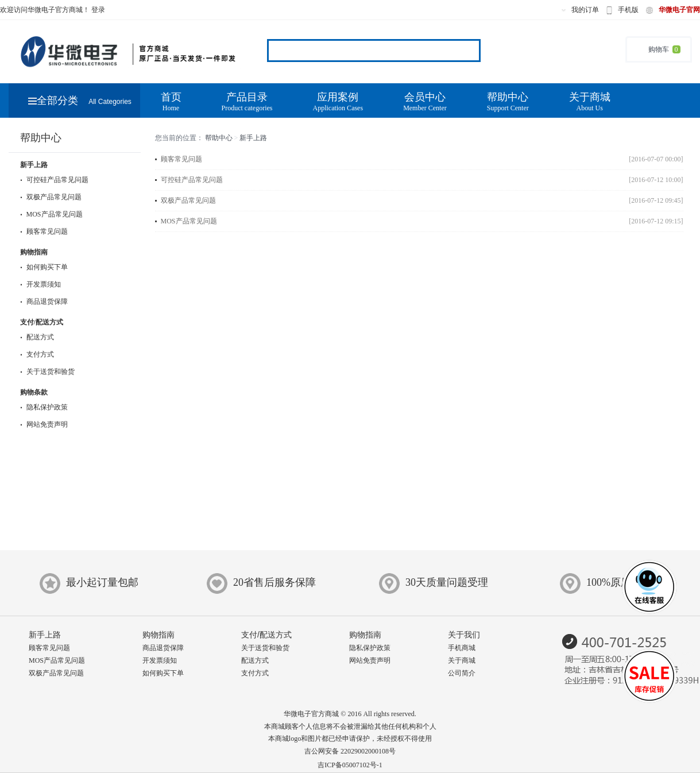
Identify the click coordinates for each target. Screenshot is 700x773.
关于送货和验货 (47, 372)
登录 (98, 10)
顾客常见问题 (44, 231)
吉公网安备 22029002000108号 (350, 751)
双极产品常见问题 (51, 197)
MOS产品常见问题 (51, 214)
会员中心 (425, 102)
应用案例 (338, 102)
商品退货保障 (44, 302)
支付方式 (37, 354)
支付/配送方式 (42, 322)
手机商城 (462, 648)
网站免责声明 (44, 424)
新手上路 (34, 165)
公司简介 (462, 673)
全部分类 (80, 101)
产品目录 (247, 102)
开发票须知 (40, 284)
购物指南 (34, 252)
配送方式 (37, 337)
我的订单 (585, 10)
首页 (171, 102)
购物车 (659, 49)
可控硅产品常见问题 (54, 180)
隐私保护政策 (44, 407)
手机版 (628, 10)
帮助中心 (508, 102)
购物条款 (34, 392)
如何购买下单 (44, 267)
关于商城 (590, 102)
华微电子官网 (679, 10)
